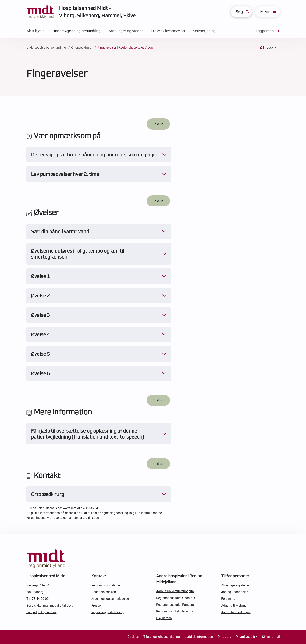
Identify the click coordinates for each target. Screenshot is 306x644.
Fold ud (158, 124)
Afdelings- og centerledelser (111, 599)
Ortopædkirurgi (82, 47)
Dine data (224, 637)
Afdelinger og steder (126, 31)
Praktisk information (168, 31)
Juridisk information (199, 637)
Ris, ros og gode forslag (108, 612)
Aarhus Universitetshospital (175, 591)
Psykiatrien (164, 618)
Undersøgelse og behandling (77, 31)
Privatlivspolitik (247, 637)
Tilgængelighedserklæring (162, 637)
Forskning (228, 599)
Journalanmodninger (236, 612)
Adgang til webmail (235, 605)
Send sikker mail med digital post (50, 605)
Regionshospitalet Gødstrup (176, 598)
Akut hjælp (36, 31)
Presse (96, 605)
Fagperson (268, 31)
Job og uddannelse (235, 592)
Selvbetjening (204, 31)
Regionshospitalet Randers (175, 605)
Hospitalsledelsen (104, 592)
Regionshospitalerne (106, 585)
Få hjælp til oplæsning (42, 612)
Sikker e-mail (271, 637)
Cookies (133, 637)
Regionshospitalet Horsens (175, 611)
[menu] (267, 12)
